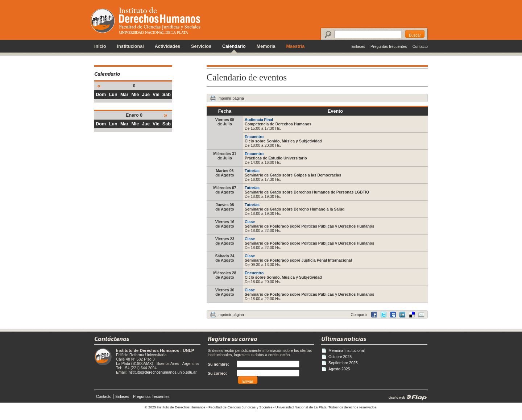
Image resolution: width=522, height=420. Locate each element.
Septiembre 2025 (343, 363)
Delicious (402, 315)
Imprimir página (231, 98)
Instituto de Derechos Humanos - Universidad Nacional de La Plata (146, 20)
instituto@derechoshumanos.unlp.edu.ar (162, 372)
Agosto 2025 (339, 369)
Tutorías (252, 171)
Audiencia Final (259, 120)
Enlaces (358, 46)
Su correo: (217, 373)
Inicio (100, 46)
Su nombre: (218, 364)
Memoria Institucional (347, 350)
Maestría (295, 46)
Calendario (234, 46)
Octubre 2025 (340, 357)
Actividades (167, 46)
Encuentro (254, 137)
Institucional (130, 46)
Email (421, 315)
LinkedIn (412, 315)
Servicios (201, 46)
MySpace (393, 315)
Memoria (266, 46)
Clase (250, 222)
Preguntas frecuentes (389, 46)
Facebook (374, 315)
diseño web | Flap (405, 397)
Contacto (420, 46)
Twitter (384, 315)
